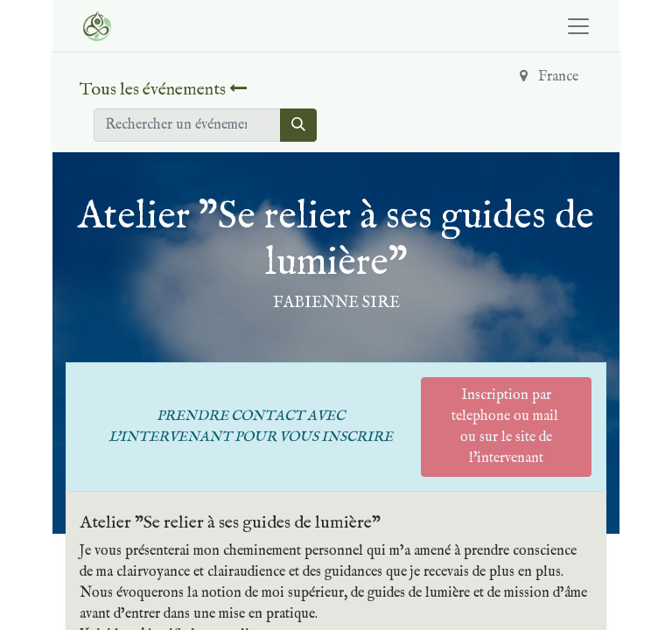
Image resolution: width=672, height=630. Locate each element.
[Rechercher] (298, 125)
